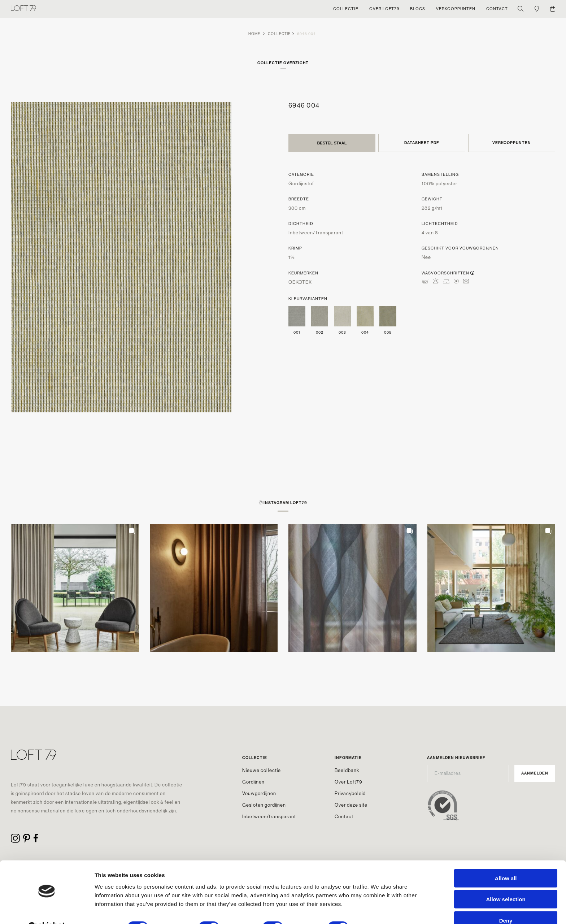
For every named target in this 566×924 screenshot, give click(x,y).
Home (254, 34)
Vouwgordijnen (259, 793)
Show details (379, 910)
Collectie (279, 34)
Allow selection (506, 882)
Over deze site (351, 805)
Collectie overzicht (283, 63)
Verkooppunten (512, 143)
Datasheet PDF (422, 143)
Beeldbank (347, 770)
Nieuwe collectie (262, 770)
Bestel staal (332, 143)
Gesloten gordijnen (264, 805)
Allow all (506, 861)
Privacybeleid (350, 793)
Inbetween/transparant (269, 817)
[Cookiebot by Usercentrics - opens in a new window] (47, 910)
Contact (344, 817)
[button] (75, 588)
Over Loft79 (349, 782)
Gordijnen (253, 782)
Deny (506, 903)
